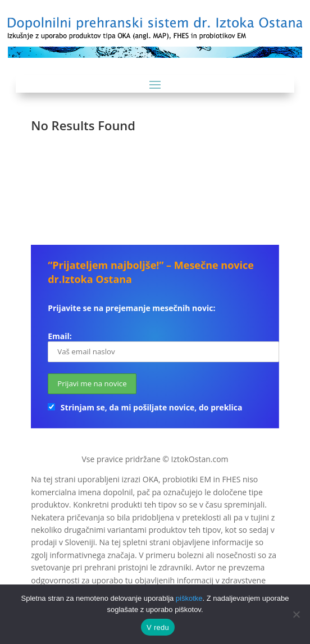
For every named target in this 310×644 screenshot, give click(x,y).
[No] (296, 614)
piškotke (189, 598)
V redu (158, 627)
